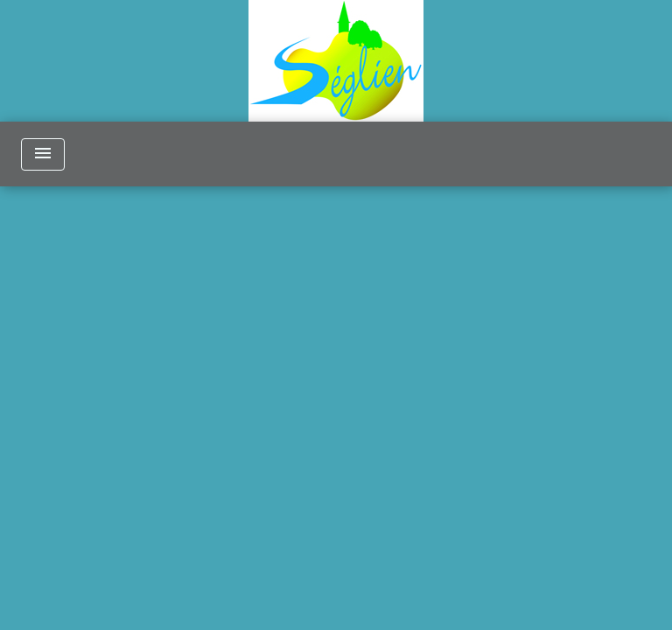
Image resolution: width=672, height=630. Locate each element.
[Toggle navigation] (43, 154)
